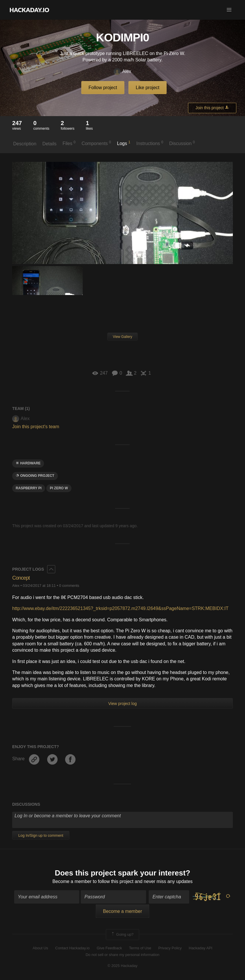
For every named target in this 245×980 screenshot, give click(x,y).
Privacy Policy (170, 948)
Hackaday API (201, 948)
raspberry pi (28, 488)
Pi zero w (59, 488)
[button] (229, 10)
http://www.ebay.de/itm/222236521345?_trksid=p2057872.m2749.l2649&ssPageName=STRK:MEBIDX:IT (120, 608)
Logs (124, 143)
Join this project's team (36, 427)
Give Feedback (109, 948)
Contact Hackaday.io (72, 948)
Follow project (103, 88)
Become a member (72, 881)
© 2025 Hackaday (123, 966)
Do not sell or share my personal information (122, 955)
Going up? (122, 935)
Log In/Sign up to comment (41, 835)
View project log (122, 704)
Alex (122, 72)
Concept (21, 578)
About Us (40, 948)
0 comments (69, 586)
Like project (148, 88)
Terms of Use (140, 948)
